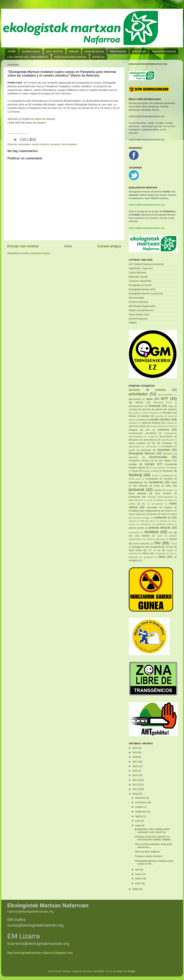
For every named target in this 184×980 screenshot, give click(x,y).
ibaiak (174, 482)
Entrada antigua (109, 246)
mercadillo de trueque (159, 507)
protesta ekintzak (160, 528)
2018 (135, 757)
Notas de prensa (94, 51)
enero (139, 883)
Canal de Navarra (151, 423)
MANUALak (139, 51)
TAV (157, 543)
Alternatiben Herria (163, 402)
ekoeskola (164, 450)
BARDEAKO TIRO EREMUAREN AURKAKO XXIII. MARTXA (152, 831)
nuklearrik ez (163, 517)
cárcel (132, 426)
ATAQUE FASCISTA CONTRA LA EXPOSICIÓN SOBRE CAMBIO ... (154, 838)
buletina (142, 420)
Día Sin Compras (162, 443)
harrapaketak (152, 479)
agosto (139, 816)
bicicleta (167, 413)
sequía (160, 536)
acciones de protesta (147, 390)
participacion (146, 524)
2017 (135, 762)
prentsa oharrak (136, 528)
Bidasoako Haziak (138, 277)
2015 (135, 771)
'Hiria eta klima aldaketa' (147, 852)
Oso (142, 521)
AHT (165, 399)
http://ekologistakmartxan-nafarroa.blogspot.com (40, 953)
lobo (143, 504)
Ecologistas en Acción (140, 285)
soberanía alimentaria (156, 539)
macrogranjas (157, 504)
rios (171, 532)
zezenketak (148, 557)
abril (138, 869)
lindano (170, 500)
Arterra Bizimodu (138, 273)
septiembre (141, 812)
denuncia (134, 440)
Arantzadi (154, 406)
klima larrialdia (163, 493)
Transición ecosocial (164, 51)
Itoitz (168, 486)
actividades (24, 144)
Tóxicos (173, 544)
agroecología (135, 399)
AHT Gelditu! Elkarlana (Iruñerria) (146, 264)
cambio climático (40, 144)
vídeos (145, 553)
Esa (152, 468)
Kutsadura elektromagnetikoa (160, 497)
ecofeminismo (151, 446)
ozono (152, 521)
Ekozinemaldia (136, 298)
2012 (135, 785)
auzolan (136, 413)
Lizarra (132, 504)
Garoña (155, 475)
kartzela (158, 490)
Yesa (171, 553)
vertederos (133, 553)
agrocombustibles (166, 395)
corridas (151, 437)
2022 (135, 748)
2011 (135, 789)
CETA (171, 426)
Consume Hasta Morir (140, 281)
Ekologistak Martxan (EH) (142, 289)
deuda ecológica (137, 443)
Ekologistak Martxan (142, 453)
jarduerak (55, 144)
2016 (135, 766)
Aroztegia (133, 409)
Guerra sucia (135, 479)
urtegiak (170, 550)
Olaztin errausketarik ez (141, 310)
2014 (135, 775)
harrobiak (168, 479)
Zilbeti (162, 557)
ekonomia (133, 457)
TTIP (150, 550)
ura (159, 550)
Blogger (131, 971)
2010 (135, 794)
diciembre (141, 798)
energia (133, 464)
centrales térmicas (158, 426)
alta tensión (136, 402)
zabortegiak (134, 557)
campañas (133, 423)
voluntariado (160, 553)
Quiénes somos (31, 51)
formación (168, 471)
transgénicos (138, 547)
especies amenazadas (167, 468)
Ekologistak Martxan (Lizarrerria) (146, 293)
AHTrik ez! (98, 57)
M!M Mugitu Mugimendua (142, 306)
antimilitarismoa (136, 406)
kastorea (170, 490)
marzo (139, 874)
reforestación (134, 532)
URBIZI (133, 323)
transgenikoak (157, 547)
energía (149, 464)
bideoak (133, 416)
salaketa (146, 536)
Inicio (68, 246)
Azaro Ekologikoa (151, 413)
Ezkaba (146, 471)
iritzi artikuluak (140, 486)
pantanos (163, 521)
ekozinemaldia (158, 457)
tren (171, 547)
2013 (135, 780)
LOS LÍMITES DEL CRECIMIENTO (28, 57)
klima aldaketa (69, 144)
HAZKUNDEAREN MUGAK (70, 57)
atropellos (172, 409)
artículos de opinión (152, 409)
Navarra (153, 514)
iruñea (157, 486)
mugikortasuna (152, 511)
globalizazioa (168, 475)
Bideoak (74, 51)
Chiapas (133, 430)
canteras (170, 423)
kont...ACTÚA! (55, 51)
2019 (135, 752)
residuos (151, 532)
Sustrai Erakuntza (138, 319)
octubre (140, 807)
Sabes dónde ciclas (139, 314)
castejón (142, 426)
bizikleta (145, 416)
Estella (135, 471)
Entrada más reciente (23, 246)
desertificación (167, 440)
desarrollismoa (150, 440)
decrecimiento (166, 437)
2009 (135, 889)
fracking (135, 475)
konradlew (99, 971)
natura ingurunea (137, 514)
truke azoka (135, 550)
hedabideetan (136, 482)
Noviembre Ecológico (141, 518)
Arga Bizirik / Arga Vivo (141, 268)
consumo (163, 430)
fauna (156, 471)
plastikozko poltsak (165, 524)
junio (138, 821)
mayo (138, 825)
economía (146, 450)
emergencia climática (139, 461)
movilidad (134, 511)
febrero (139, 879)
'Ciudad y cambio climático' (149, 856)
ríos (131, 536)
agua (149, 399)
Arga (171, 406)
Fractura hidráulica (139, 302)
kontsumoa (135, 497)
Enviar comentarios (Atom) (36, 253)
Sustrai (173, 539)
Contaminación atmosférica (143, 433)
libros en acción (145, 500)
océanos (132, 521)
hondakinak (156, 482)
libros (131, 500)
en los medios (163, 461)
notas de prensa (169, 514)
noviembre (141, 802)
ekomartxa (168, 454)
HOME (12, 51)
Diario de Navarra (36, 123)
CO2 (148, 430)
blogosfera (159, 416)
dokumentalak (135, 446)
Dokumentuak (118, 51)
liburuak (160, 500)
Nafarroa (169, 511)
